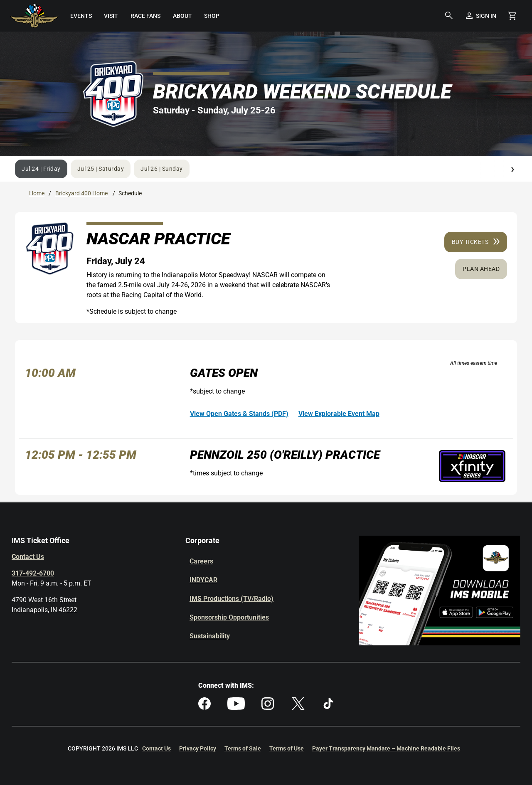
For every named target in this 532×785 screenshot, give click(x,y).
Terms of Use (287, 748)
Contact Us (28, 557)
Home (37, 193)
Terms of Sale (243, 748)
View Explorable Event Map (339, 414)
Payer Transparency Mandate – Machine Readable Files (386, 748)
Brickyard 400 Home (81, 193)
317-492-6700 (33, 573)
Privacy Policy (198, 748)
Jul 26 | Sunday (162, 169)
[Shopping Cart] (512, 16)
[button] (449, 16)
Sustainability (210, 636)
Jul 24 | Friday (41, 169)
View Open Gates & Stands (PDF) (239, 414)
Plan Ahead (481, 269)
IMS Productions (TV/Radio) (232, 599)
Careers (201, 561)
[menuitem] (81, 16)
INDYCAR (203, 580)
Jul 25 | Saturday (101, 169)
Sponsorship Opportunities (229, 617)
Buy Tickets (476, 242)
